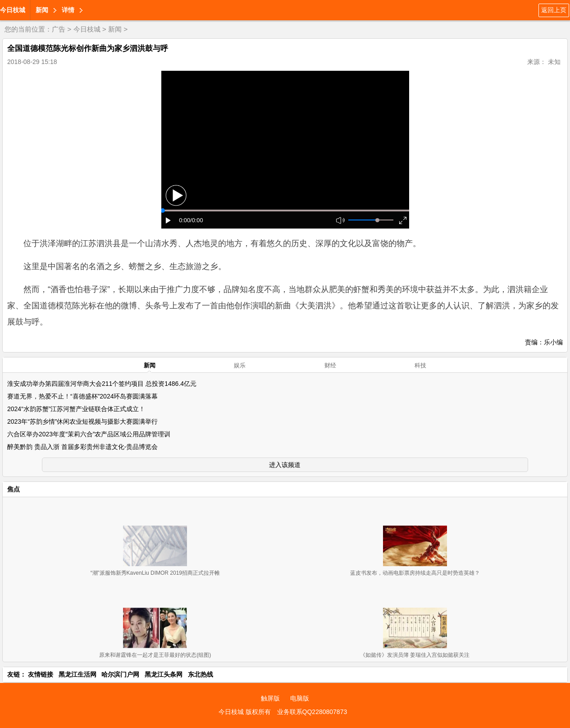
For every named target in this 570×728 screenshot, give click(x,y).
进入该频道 (285, 465)
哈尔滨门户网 (120, 674)
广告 (59, 29)
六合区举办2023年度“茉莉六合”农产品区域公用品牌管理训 (89, 434)
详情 (68, 10)
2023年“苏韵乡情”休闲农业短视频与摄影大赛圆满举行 (82, 421)
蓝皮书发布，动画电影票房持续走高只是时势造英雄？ (415, 573)
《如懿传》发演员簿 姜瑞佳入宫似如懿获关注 (415, 655)
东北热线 (201, 674)
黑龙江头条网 (164, 674)
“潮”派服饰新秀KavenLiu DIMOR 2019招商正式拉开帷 (155, 573)
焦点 (14, 489)
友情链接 (41, 674)
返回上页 (554, 10)
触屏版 (270, 698)
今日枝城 (13, 10)
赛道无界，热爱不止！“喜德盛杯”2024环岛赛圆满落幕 (82, 396)
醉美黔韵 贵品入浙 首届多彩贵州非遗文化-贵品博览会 (82, 447)
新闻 (42, 10)
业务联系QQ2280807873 (312, 712)
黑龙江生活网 (78, 674)
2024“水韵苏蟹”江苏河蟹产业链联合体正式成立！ (76, 409)
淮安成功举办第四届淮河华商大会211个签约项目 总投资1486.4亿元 (102, 384)
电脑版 (300, 698)
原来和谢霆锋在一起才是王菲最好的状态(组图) (155, 655)
